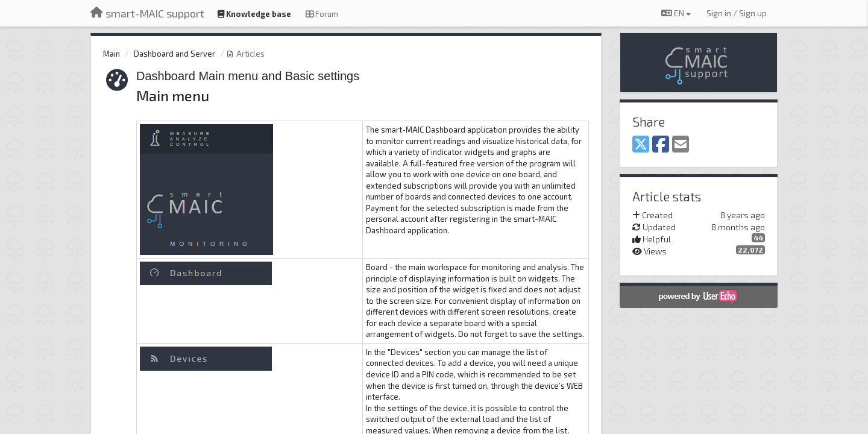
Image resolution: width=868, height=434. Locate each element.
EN (676, 13)
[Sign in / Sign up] (737, 13)
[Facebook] (661, 145)
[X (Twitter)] (641, 145)
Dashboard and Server (175, 54)
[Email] (681, 145)
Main (112, 54)
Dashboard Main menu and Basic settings (248, 76)
